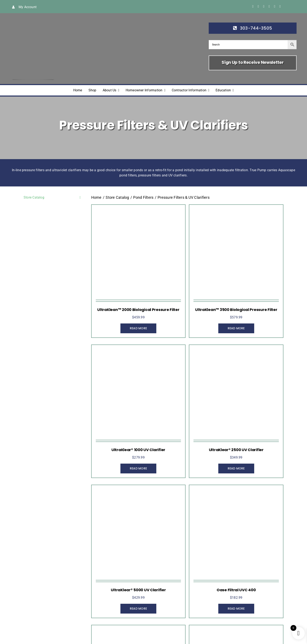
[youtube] (269, 6)
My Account (28, 7)
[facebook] (253, 6)
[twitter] (258, 6)
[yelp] (280, 6)
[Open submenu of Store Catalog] (79, 197)
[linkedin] (275, 6)
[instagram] (264, 6)
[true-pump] (33, 19)
